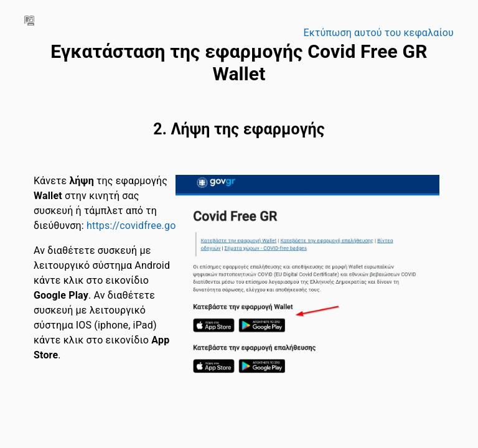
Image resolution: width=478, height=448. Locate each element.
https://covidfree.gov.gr (139, 226)
